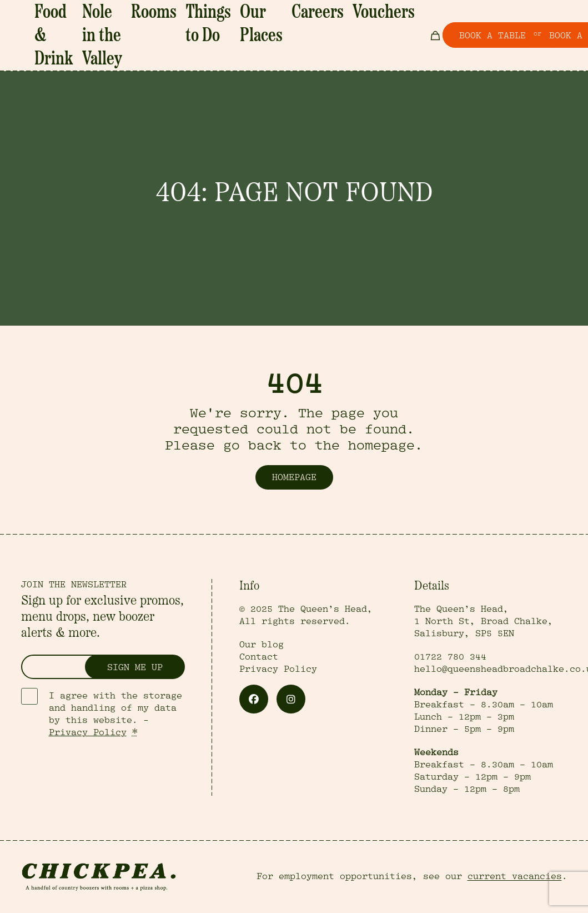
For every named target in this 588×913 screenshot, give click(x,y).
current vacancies (515, 876)
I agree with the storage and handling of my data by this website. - (115, 714)
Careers (278, 10)
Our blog (262, 645)
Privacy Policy (88, 732)
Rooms (168, 10)
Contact (259, 657)
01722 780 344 (450, 657)
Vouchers (321, 10)
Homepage (294, 477)
